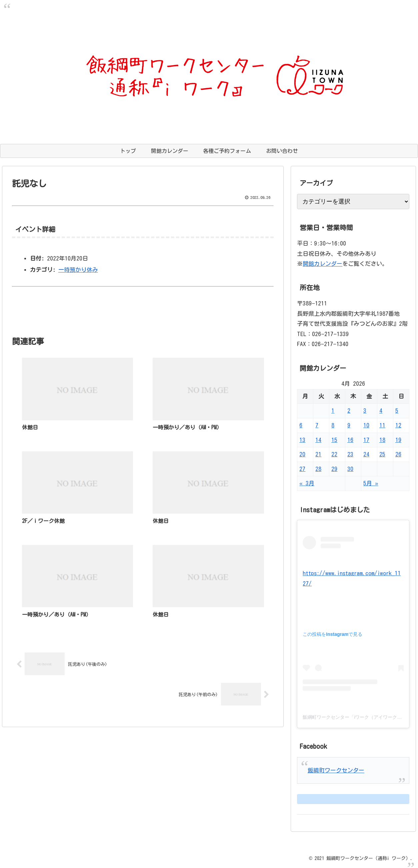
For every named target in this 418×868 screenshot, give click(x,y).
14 (318, 440)
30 (350, 469)
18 (382, 440)
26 (398, 454)
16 (350, 440)
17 (366, 440)
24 (366, 454)
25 (382, 454)
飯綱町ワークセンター (336, 770)
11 (382, 425)
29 (334, 469)
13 (302, 440)
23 (350, 454)
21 (318, 454)
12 (398, 425)
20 (302, 454)
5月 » (371, 483)
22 (334, 454)
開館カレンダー (322, 264)
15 (334, 440)
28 (318, 469)
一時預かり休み (78, 270)
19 (398, 440)
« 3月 (307, 483)
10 (366, 425)
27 (302, 469)
